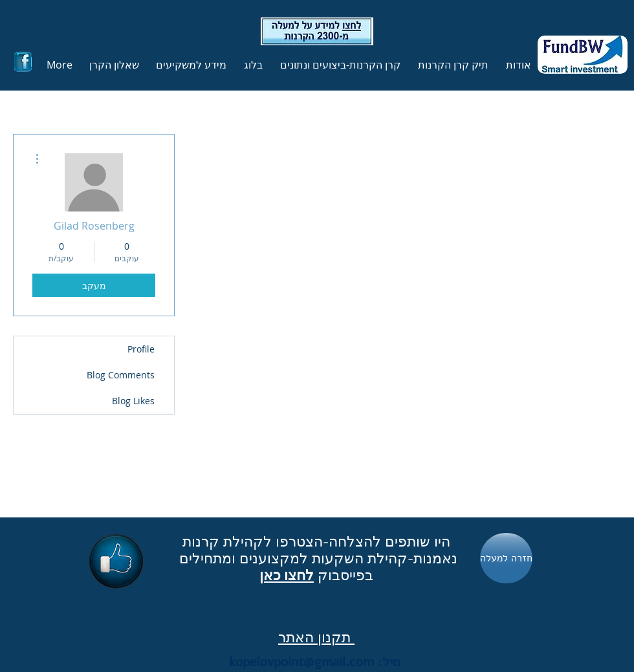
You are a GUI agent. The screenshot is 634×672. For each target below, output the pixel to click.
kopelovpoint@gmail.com (301, 662)
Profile (141, 349)
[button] (451, 65)
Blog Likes (133, 401)
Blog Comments (121, 375)
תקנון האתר (316, 637)
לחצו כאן (287, 575)
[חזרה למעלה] (506, 558)
